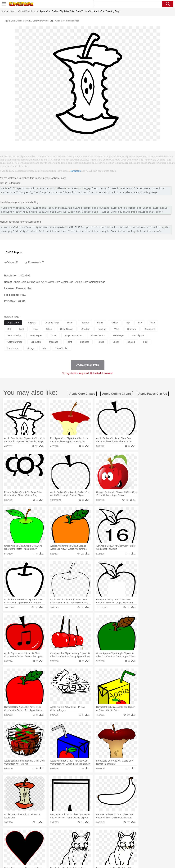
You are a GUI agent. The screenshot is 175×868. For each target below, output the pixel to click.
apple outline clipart (117, 394)
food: (6, 853)
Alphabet (143, 848)
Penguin (153, 839)
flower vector (98, 335)
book (22, 329)
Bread (133, 853)
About (112, 862)
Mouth (127, 843)
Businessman (56, 843)
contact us (76, 171)
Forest (157, 834)
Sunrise (111, 834)
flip (128, 323)
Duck (69, 839)
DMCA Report (14, 252)
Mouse (139, 839)
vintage (31, 348)
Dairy (24, 853)
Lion (123, 839)
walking (87, 843)
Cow (56, 839)
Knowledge (100, 848)
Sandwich (72, 853)
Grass (86, 834)
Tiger (161, 839)
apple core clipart (82, 394)
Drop (150, 834)
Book (34, 848)
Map (91, 848)
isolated (131, 342)
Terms (120, 862)
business (85, 342)
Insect (117, 839)
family (37, 843)
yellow (114, 323)
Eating (125, 853)
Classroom (43, 848)
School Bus (82, 848)
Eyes (79, 843)
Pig (146, 839)
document (150, 329)
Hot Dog (150, 853)
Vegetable (92, 853)
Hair (102, 843)
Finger (141, 843)
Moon (103, 834)
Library (110, 848)
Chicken (49, 839)
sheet (116, 342)
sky (140, 323)
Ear (73, 843)
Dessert (32, 853)
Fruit (57, 853)
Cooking (141, 853)
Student (17, 848)
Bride (29, 843)
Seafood (82, 853)
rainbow (132, 329)
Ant (15, 839)
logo (35, 329)
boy (113, 843)
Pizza (118, 853)
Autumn (24, 834)
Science (119, 848)
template (32, 323)
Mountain (120, 834)
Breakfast (16, 853)
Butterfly (34, 839)
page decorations (74, 335)
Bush (136, 834)
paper (70, 323)
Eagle (75, 839)
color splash (67, 329)
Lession (163, 848)
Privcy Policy (132, 862)
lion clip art (61, 348)
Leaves (33, 834)
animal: (7, 838)
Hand (148, 843)
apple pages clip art (153, 394)
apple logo (13, 323)
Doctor (67, 843)
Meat (64, 853)
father (119, 843)
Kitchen (102, 853)
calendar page (15, 342)
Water (129, 834)
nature (101, 342)
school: (7, 848)
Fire (62, 834)
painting (102, 329)
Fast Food (49, 853)
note (153, 323)
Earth (56, 834)
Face (134, 843)
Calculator (153, 848)
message (54, 342)
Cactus (41, 834)
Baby (23, 843)
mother (45, 843)
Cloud (143, 834)
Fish (92, 839)
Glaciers (77, 834)
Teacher (26, 848)
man (45, 348)
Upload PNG (165, 862)
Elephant (84, 839)
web (117, 329)
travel (53, 335)
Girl (107, 843)
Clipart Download (27, 11)
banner (85, 323)
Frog (98, 839)
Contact (144, 862)
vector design (14, 335)
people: (7, 843)
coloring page (52, 323)
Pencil (62, 848)
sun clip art (138, 335)
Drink (40, 853)
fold (145, 342)
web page (118, 335)
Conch (49, 834)
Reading (53, 848)
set (9, 329)
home (95, 843)
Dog (62, 839)
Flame (69, 834)
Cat (42, 839)
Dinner (110, 853)
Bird (27, 839)
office (49, 329)
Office (134, 848)
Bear (21, 839)
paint (69, 342)
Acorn (16, 834)
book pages (36, 335)
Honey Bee (107, 839)
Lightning (95, 834)
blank (100, 323)
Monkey (130, 839)
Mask (16, 843)
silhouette (36, 342)
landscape (13, 348)
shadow (86, 329)
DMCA (153, 862)
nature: (7, 834)
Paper (127, 848)
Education (71, 848)
